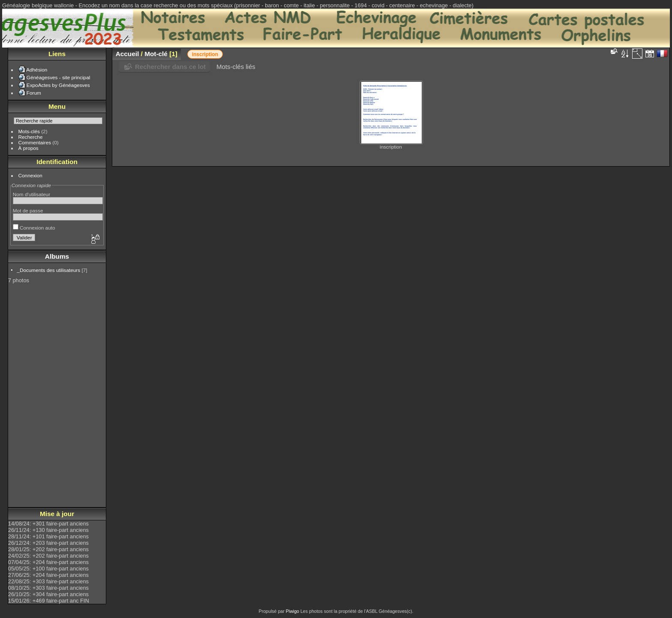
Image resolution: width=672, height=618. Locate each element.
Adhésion (37, 70)
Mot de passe (28, 210)
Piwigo (292, 611)
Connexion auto (34, 228)
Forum (34, 93)
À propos (28, 148)
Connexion (30, 175)
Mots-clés (29, 131)
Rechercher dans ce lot (170, 67)
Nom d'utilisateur (31, 194)
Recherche (31, 137)
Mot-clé (156, 54)
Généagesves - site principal (58, 77)
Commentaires (35, 142)
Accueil (127, 54)
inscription (205, 54)
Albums (57, 256)
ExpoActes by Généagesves (58, 85)
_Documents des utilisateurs (48, 270)
